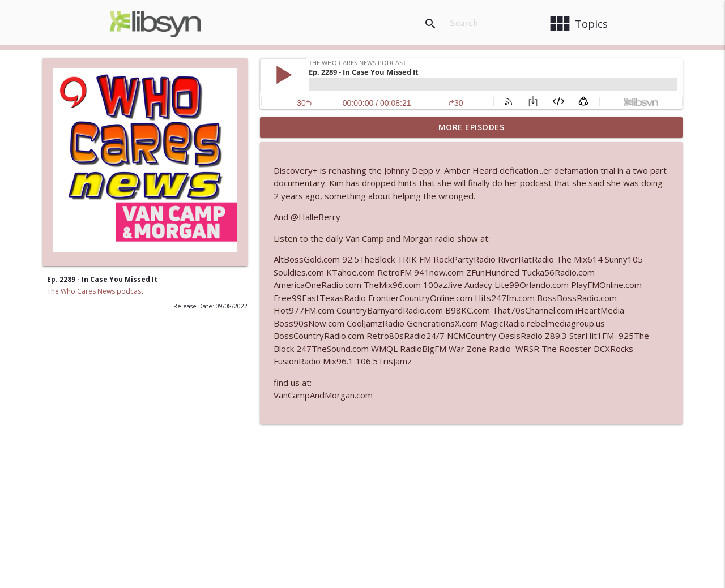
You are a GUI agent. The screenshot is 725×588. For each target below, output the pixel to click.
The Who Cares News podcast (95, 291)
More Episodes (472, 127)
